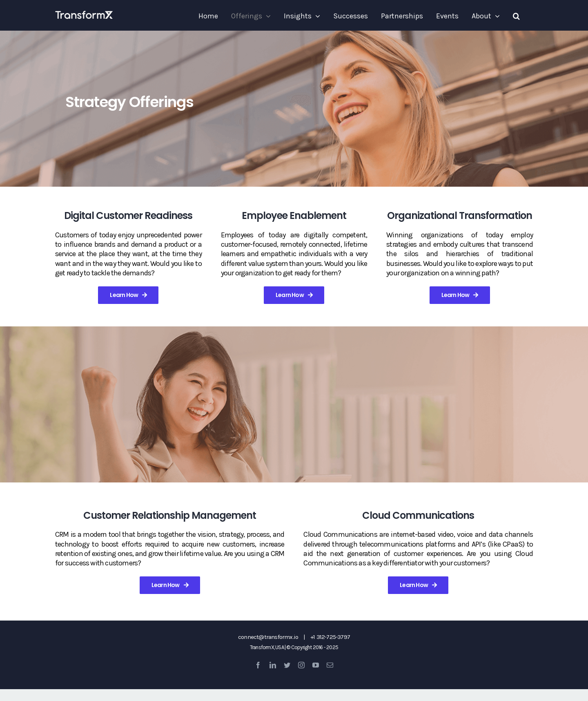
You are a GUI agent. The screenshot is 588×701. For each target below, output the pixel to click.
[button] (516, 16)
